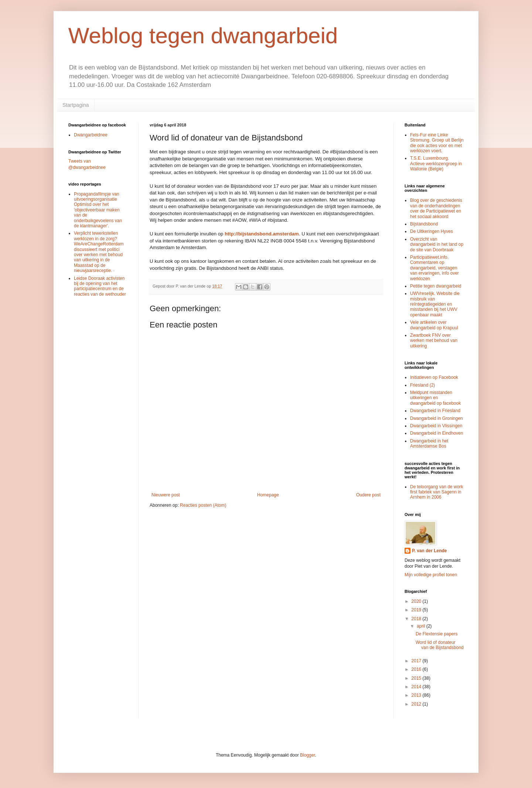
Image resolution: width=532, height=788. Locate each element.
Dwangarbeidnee (91, 135)
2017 (417, 661)
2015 (417, 678)
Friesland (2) (422, 385)
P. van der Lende (429, 551)
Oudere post (368, 495)
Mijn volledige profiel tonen (431, 575)
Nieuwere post (166, 495)
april (422, 626)
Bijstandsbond (424, 224)
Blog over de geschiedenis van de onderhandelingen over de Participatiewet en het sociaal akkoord (436, 208)
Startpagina (76, 105)
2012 (417, 704)
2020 (417, 601)
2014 (417, 687)
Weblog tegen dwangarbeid (203, 36)
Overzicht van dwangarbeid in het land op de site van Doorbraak (437, 244)
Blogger (308, 755)
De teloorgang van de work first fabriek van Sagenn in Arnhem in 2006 (436, 492)
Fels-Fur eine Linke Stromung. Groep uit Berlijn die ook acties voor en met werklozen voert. (437, 143)
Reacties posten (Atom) (203, 505)
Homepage (268, 495)
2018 (417, 619)
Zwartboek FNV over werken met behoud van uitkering (434, 341)
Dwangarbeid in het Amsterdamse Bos (429, 444)
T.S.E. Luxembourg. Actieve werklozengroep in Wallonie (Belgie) (436, 164)
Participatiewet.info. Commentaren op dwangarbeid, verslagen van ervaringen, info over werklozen (434, 268)
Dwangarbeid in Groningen (436, 418)
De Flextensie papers (436, 634)
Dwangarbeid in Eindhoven (436, 433)
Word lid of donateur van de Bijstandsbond (440, 645)
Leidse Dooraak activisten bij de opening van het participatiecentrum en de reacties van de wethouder (100, 286)
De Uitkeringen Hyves (432, 231)
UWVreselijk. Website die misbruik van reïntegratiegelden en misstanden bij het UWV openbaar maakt (435, 304)
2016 (417, 669)
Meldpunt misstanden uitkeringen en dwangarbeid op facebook (435, 398)
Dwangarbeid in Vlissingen (436, 426)
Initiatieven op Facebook (434, 377)
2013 (417, 695)
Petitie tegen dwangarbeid (436, 286)
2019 (417, 610)
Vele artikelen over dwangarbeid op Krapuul (434, 325)
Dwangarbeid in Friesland (435, 411)
